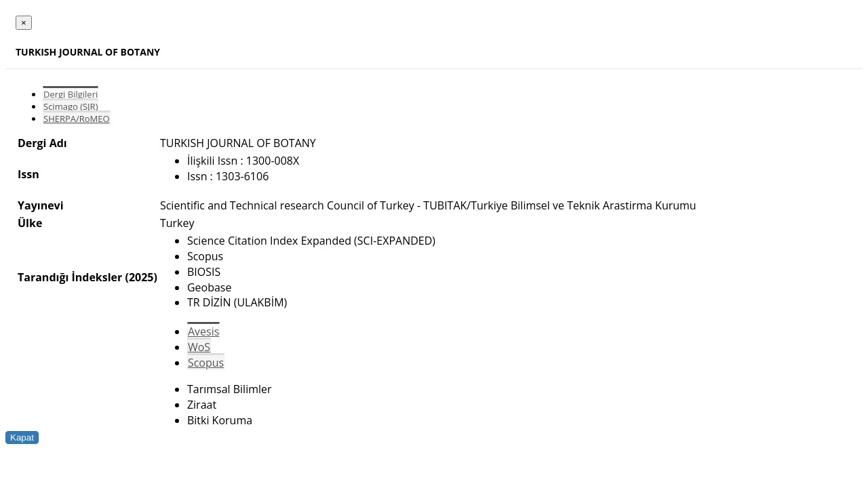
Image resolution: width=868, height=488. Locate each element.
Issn (28, 174)
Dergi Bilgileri (71, 94)
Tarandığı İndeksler (70, 277)
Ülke (30, 223)
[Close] (24, 23)
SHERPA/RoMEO (77, 119)
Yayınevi (41, 205)
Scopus (206, 363)
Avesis (203, 331)
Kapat (22, 438)
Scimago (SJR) (71, 106)
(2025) (141, 277)
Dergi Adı (42, 143)
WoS (199, 347)
